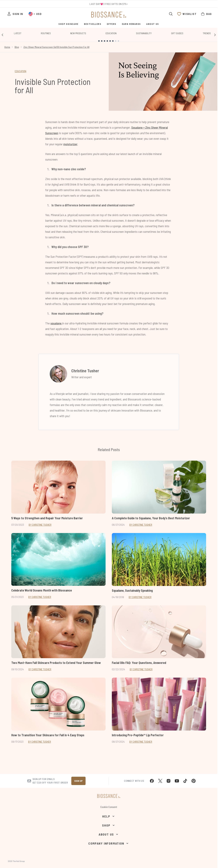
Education (111, 33)
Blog (17, 47)
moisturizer (70, 144)
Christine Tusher (85, 371)
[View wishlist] (187, 14)
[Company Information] (109, 843)
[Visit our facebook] (152, 781)
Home (7, 47)
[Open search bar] (171, 14)
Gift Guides (177, 33)
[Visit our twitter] (160, 781)
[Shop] (109, 825)
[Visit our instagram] (169, 781)
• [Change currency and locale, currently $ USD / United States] (35, 14)
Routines (46, 33)
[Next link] (215, 35)
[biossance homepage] (109, 15)
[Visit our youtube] (177, 781)
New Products (78, 33)
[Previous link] (2, 35)
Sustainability (144, 33)
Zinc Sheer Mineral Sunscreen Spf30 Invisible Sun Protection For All (56, 47)
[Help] (109, 816)
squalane (56, 323)
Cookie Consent (109, 807)
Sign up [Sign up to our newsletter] (78, 781)
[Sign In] (15, 14)
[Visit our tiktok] (185, 781)
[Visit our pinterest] (194, 781)
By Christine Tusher (40, 525)
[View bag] (206, 14)
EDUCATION (21, 71)
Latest (18, 33)
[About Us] (109, 834)
